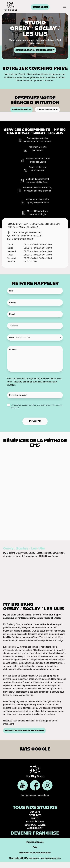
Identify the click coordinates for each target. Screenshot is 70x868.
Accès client (35, 828)
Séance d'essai (40, 7)
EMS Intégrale (35, 822)
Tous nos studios (35, 807)
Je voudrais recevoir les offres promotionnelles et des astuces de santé (37, 406)
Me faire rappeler (22, 110)
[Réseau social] (23, 785)
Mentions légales (35, 842)
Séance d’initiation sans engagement (35, 50)
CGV (35, 847)
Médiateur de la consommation (35, 853)
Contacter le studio (47, 110)
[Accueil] (10, 6)
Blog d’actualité (35, 825)
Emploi (35, 818)
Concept (35, 812)
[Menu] (65, 7)
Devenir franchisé (35, 833)
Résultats (35, 815)
